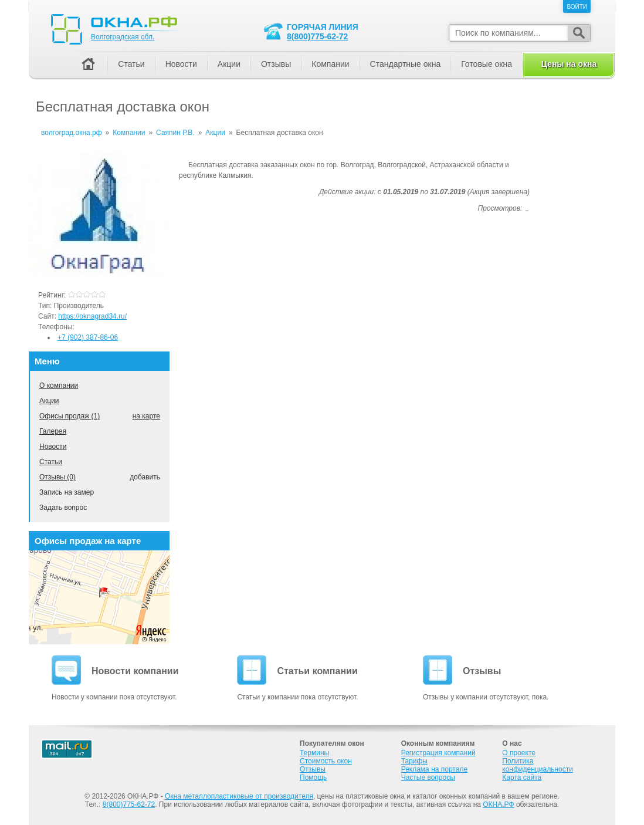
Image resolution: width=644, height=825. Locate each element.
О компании (59, 386)
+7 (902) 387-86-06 (88, 337)
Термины (314, 753)
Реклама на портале (434, 769)
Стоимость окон (326, 761)
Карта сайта (522, 777)
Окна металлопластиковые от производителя (239, 796)
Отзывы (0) (57, 477)
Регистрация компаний (438, 753)
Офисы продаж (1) (70, 416)
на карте (146, 416)
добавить (145, 477)
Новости (53, 447)
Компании (330, 64)
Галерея (53, 431)
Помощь (313, 777)
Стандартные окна (406, 64)
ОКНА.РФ (498, 804)
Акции (49, 401)
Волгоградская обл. (123, 37)
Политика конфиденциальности (538, 765)
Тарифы (414, 761)
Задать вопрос (63, 508)
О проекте (519, 753)
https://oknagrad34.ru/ (92, 316)
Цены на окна (569, 64)
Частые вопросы (428, 777)
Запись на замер (67, 492)
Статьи (51, 462)
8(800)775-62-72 (317, 36)
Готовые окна (487, 64)
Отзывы (276, 64)
